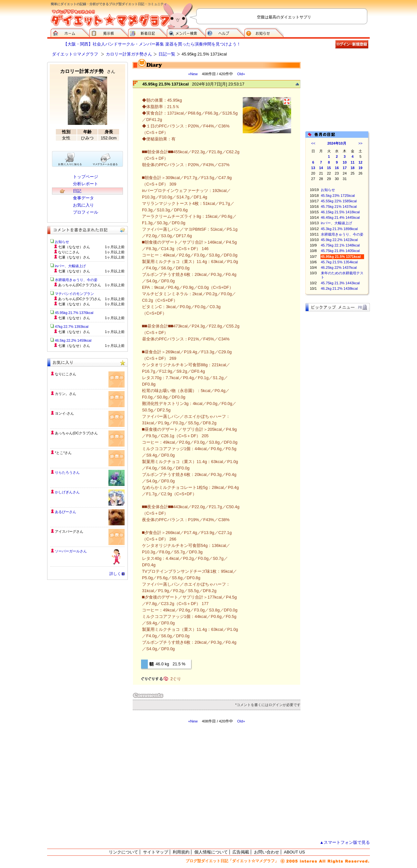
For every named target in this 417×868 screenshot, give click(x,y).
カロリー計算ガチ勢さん (129, 54)
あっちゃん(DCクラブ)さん (76, 433)
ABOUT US (295, 852)
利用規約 (181, 852)
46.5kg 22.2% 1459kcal (73, 340)
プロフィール (86, 212)
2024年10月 (337, 143)
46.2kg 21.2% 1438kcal (339, 288)
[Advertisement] (193, 782)
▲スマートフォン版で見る (345, 842)
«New (193, 74)
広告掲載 (241, 852)
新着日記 (147, 32)
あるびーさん (66, 512)
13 (313, 168)
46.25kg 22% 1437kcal (339, 267)
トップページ (86, 177)
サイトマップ (156, 852)
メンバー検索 (186, 32)
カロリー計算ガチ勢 (88, 71)
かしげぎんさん (67, 492)
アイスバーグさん (69, 531)
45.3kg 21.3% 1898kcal (339, 229)
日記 (77, 191)
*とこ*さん (63, 453)
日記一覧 (167, 54)
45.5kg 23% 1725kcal (338, 196)
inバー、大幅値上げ (336, 223)
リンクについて (123, 852)
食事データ (83, 198)
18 (352, 168)
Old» (241, 74)
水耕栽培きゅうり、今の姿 (342, 234)
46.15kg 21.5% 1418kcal (340, 212)
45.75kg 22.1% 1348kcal (340, 245)
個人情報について (211, 852)
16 (337, 168)
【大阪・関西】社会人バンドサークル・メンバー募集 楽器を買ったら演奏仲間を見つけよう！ (152, 44)
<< (313, 143)
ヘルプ (225, 32)
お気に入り (83, 205)
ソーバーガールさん (71, 551)
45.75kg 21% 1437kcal (339, 207)
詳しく (115, 574)
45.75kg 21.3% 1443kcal (340, 283)
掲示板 (109, 32)
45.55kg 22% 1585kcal (339, 201)
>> (360, 143)
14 (321, 168)
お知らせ (264, 32)
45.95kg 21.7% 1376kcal (74, 313)
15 (329, 168)
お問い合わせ (267, 852)
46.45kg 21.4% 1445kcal (340, 217)
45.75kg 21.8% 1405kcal (340, 251)
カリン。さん (66, 394)
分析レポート (86, 184)
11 (352, 162)
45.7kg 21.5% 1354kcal (339, 262)
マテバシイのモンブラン (74, 294)
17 (345, 168)
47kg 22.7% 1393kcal (72, 327)
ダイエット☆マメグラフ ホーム (70, 32)
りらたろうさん (67, 472)
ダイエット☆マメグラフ (75, 54)
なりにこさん (66, 374)
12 (361, 162)
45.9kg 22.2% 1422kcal (339, 240)
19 (361, 168)
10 (345, 162)
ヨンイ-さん (64, 413)
